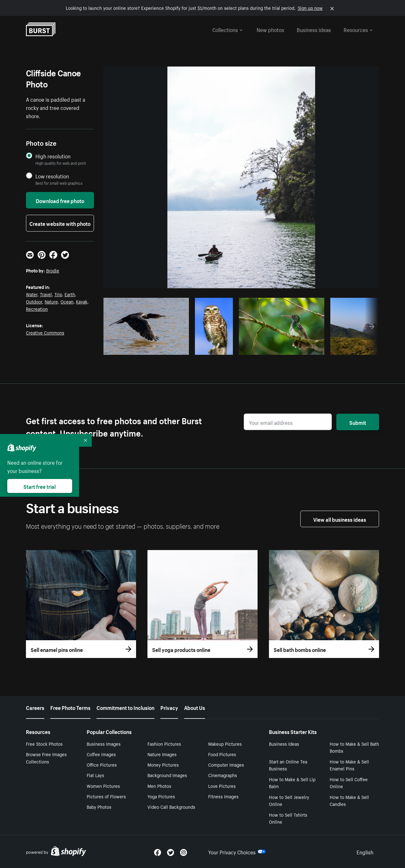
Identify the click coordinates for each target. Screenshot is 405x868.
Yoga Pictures (161, 796)
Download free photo (60, 200)
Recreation (37, 309)
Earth (70, 294)
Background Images (167, 775)
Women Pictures (103, 786)
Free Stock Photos (44, 744)
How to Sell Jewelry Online (289, 800)
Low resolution (52, 176)
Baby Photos (99, 807)
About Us (195, 707)
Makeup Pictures (225, 744)
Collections (227, 29)
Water (32, 294)
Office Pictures (102, 764)
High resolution (53, 156)
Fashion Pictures (164, 744)
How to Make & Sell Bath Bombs (354, 747)
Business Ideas (284, 744)
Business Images (104, 744)
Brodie (53, 270)
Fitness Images (223, 796)
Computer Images (226, 764)
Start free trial (40, 486)
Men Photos (159, 786)
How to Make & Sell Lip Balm (292, 783)
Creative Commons (45, 332)
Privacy (169, 707)
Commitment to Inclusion (125, 707)
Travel (46, 294)
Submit (358, 422)
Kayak (82, 301)
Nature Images (162, 754)
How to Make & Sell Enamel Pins (349, 765)
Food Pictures (222, 754)
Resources (358, 29)
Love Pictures (222, 786)
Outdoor (34, 301)
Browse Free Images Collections (46, 758)
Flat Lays (95, 775)
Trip (58, 294)
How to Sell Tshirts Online (288, 818)
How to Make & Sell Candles (349, 800)
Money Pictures (163, 764)
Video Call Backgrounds (171, 807)
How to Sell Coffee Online (349, 783)
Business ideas (314, 29)
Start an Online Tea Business (288, 765)
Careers (35, 707)
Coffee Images (101, 754)
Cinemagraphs (223, 775)
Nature (51, 301)
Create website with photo (60, 223)
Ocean (67, 301)
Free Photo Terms (70, 707)
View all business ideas (340, 519)
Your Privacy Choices (237, 852)
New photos (270, 29)
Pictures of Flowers (106, 796)
